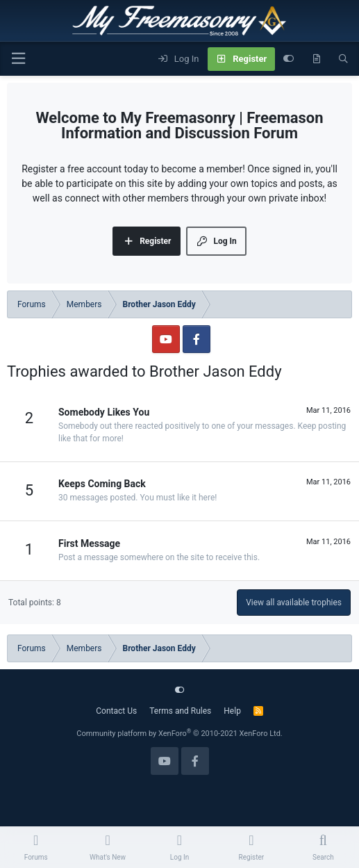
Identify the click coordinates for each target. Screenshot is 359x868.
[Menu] (18, 59)
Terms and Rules (180, 711)
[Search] (343, 59)
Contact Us (116, 711)
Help (232, 711)
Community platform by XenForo (179, 734)
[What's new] (316, 59)
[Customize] (289, 59)
